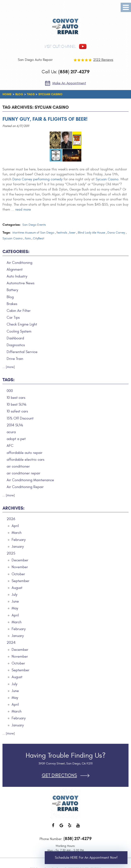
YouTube (78, 827)
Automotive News (20, 283)
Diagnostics (16, 345)
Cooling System (19, 331)
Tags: (8, 380)
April (15, 526)
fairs (28, 238)
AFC (10, 446)
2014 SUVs (15, 425)
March (17, 533)
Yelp (70, 827)
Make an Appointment (69, 83)
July (14, 595)
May (15, 608)
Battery (12, 290)
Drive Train (15, 359)
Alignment (15, 269)
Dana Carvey (116, 233)
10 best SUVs (16, 404)
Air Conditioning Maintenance (30, 480)
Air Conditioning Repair (25, 487)
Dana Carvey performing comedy (37, 179)
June (15, 601)
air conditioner (18, 466)
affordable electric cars (25, 460)
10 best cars (16, 398)
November (20, 567)
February (19, 540)
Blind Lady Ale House (91, 233)
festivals (62, 233)
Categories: (16, 252)
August (17, 588)
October (18, 574)
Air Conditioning (19, 263)
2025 (11, 553)
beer (72, 233)
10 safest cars (17, 411)
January (18, 547)
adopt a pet (16, 439)
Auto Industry (17, 276)
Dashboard (15, 338)
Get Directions (59, 776)
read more (23, 210)
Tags (31, 94)
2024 (11, 643)
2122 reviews (103, 60)
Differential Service (22, 352)
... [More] (9, 367)
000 (10, 391)
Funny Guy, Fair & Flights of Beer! (45, 119)
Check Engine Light (22, 324)
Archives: (13, 508)
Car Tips (13, 318)
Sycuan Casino (50, 94)
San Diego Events (34, 225)
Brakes (12, 304)
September (20, 581)
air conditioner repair (23, 473)
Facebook (53, 827)
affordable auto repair (25, 453)
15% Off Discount (20, 418)
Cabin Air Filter (19, 311)
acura (11, 432)
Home (7, 94)
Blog (19, 94)
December (20, 560)
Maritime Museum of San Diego (33, 233)
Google (61, 827)
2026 (11, 519)
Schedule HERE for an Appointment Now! (86, 858)
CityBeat (39, 238)
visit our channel (60, 46)
